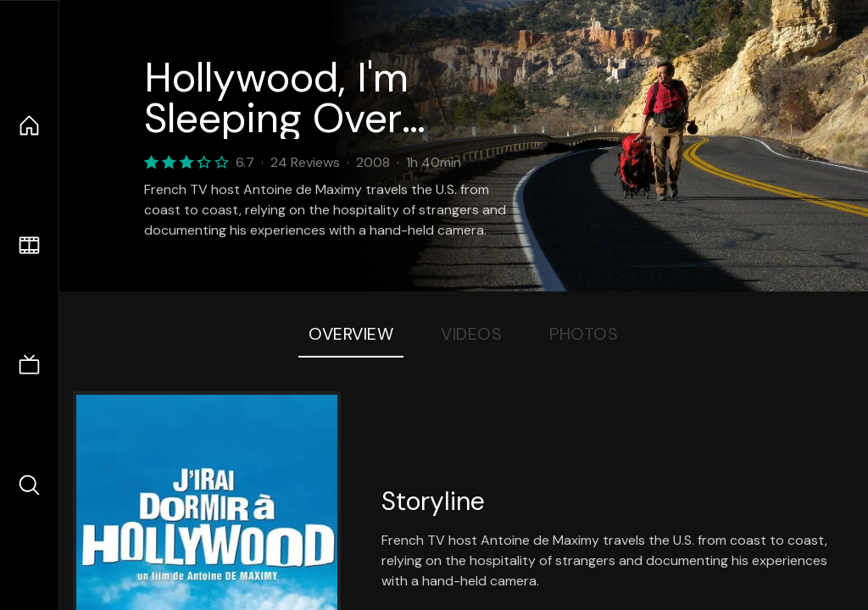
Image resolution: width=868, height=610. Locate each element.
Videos (471, 334)
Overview (351, 334)
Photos (584, 334)
